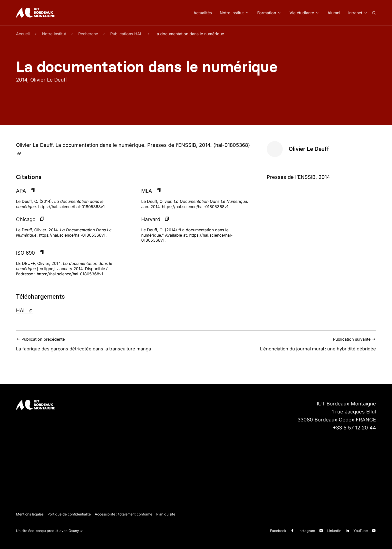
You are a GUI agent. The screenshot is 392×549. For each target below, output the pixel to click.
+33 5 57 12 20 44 (354, 428)
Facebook (278, 531)
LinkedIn (334, 531)
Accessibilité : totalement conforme (123, 514)
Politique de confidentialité (69, 514)
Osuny (74, 531)
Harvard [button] (151, 219)
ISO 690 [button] (25, 253)
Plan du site (166, 514)
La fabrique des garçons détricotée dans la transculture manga (104, 344)
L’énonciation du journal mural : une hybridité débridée (287, 344)
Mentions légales (30, 514)
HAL (38, 310)
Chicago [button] (26, 219)
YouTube (361, 531)
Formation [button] (267, 13)
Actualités (203, 13)
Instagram (307, 531)
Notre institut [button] (232, 13)
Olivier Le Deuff (309, 149)
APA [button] (21, 191)
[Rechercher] (374, 13)
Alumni (334, 13)
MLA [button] (147, 191)
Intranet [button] (355, 13)
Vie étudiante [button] (302, 13)
